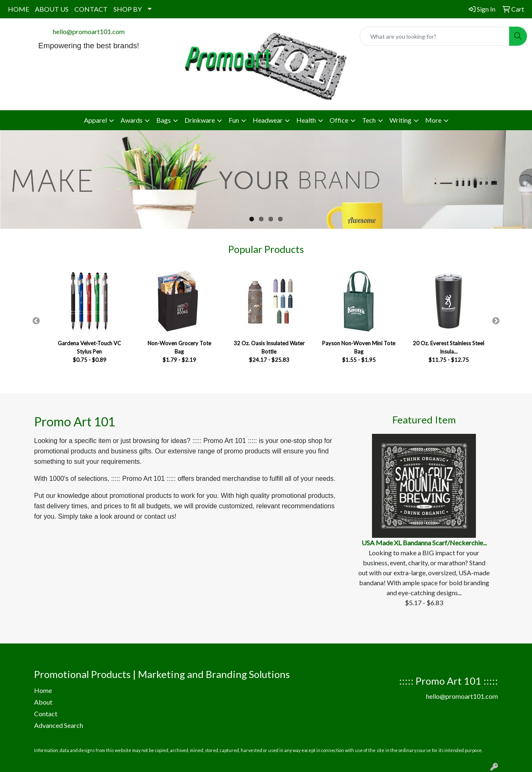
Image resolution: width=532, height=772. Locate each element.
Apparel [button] (95, 120)
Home (43, 690)
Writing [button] (400, 120)
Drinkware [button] (200, 120)
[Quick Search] (435, 36)
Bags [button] (164, 120)
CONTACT (91, 9)
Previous (36, 321)
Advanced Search (59, 725)
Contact (46, 714)
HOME (18, 9)
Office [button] (339, 120)
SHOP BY (128, 9)
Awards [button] (132, 120)
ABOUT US (52, 9)
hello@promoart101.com (89, 31)
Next (496, 321)
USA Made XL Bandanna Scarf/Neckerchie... (424, 543)
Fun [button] (234, 120)
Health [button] (306, 120)
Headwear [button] (268, 120)
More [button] (433, 120)
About (43, 702)
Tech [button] (369, 120)
